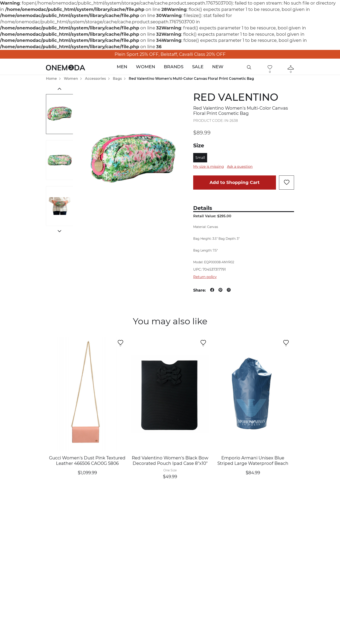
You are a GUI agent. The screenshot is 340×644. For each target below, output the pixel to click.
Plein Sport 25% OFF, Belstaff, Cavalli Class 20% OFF (170, 54)
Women (145, 67)
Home (51, 79)
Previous (60, 89)
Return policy (205, 277)
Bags (117, 79)
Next (60, 231)
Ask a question (240, 167)
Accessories (95, 79)
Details (203, 208)
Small (200, 158)
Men (122, 67)
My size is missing (209, 167)
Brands (174, 67)
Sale (198, 67)
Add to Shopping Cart (235, 182)
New (218, 67)
